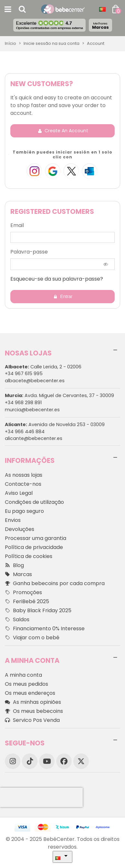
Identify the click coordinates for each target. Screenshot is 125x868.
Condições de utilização (34, 502)
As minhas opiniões (33, 702)
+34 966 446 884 (25, 432)
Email (17, 225)
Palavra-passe (29, 252)
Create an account (63, 131)
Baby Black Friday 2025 (38, 611)
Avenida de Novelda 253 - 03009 (55, 424)
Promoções (23, 593)
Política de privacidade (34, 547)
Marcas (100, 26)
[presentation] (41, 797)
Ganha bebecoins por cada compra (55, 584)
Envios (13, 520)
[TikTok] (30, 761)
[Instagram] (13, 761)
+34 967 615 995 (24, 374)
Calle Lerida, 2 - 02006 (43, 367)
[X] (81, 761)
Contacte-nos (23, 484)
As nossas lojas (24, 475)
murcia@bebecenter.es (32, 410)
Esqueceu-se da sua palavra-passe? (57, 279)
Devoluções (20, 529)
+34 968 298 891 (23, 403)
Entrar (63, 297)
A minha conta (23, 675)
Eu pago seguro (24, 511)
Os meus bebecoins (34, 711)
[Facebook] (64, 761)
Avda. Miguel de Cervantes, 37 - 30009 (59, 395)
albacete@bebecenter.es (35, 381)
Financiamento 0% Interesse (45, 629)
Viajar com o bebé (32, 638)
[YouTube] (47, 761)
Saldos (17, 620)
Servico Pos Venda (32, 720)
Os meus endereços (30, 693)
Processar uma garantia (36, 538)
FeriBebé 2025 (27, 602)
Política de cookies (29, 556)
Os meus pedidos (26, 684)
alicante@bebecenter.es (34, 438)
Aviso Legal (19, 493)
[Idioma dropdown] (102, 9)
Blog (14, 565)
